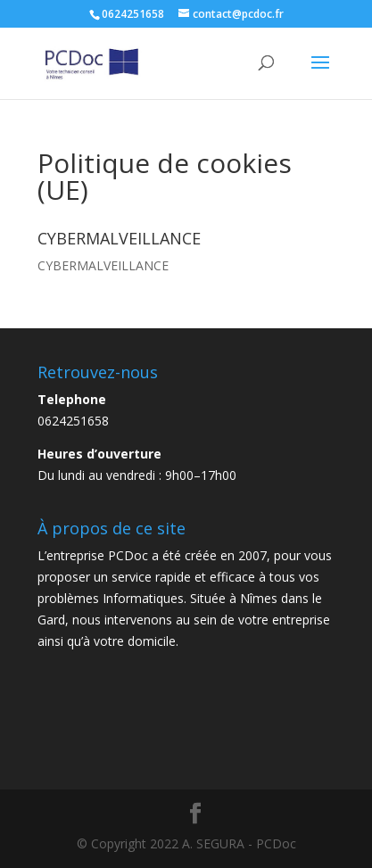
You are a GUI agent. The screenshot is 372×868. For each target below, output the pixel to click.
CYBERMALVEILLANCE (103, 265)
